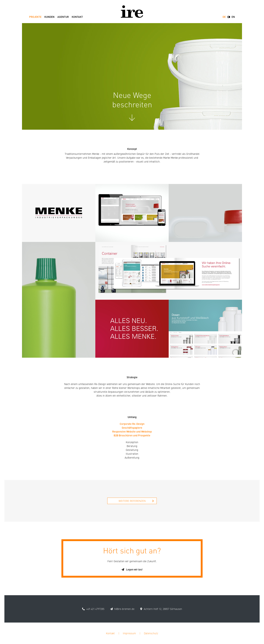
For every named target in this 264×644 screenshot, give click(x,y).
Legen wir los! (132, 569)
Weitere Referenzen (136, 501)
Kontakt (77, 17)
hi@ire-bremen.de (124, 609)
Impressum (129, 633)
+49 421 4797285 (95, 609)
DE (224, 17)
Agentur (63, 17)
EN (233, 17)
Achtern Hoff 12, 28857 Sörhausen (163, 609)
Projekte (35, 17)
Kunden (49, 17)
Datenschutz (151, 633)
